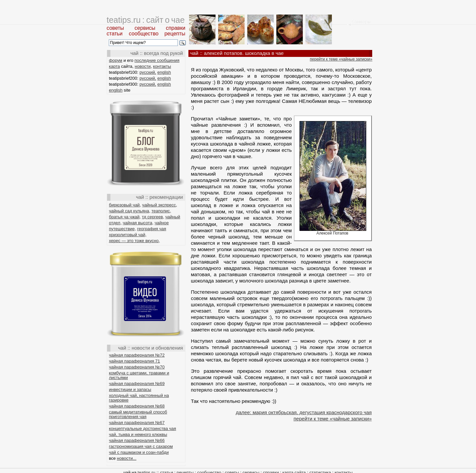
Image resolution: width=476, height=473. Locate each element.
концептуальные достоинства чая (143, 429)
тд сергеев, (153, 217)
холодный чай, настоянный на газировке (139, 398)
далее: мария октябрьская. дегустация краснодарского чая (304, 412)
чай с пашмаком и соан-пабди (139, 452)
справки (176, 28)
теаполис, (161, 211)
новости (143, 66)
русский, (148, 72)
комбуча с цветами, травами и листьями (139, 375)
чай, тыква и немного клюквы (138, 434)
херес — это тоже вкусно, (135, 241)
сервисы (145, 28)
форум (116, 60)
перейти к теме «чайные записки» (341, 59)
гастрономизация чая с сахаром (141, 446)
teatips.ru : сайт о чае (146, 20)
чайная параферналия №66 (137, 440)
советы (116, 28)
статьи (115, 34)
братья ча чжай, (125, 217)
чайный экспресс (159, 205)
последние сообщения (157, 60)
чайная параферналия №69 (137, 384)
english (164, 72)
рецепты (175, 34)
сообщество (144, 34)
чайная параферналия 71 (135, 361)
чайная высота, (138, 223)
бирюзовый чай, (125, 205)
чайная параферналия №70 (137, 367)
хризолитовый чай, (128, 235)
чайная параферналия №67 (137, 423)
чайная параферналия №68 (137, 406)
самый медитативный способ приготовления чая (138, 414)
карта (115, 66)
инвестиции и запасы (130, 389)
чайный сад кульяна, (130, 211)
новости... (127, 458)
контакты (162, 66)
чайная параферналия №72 (137, 355)
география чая (152, 229)
